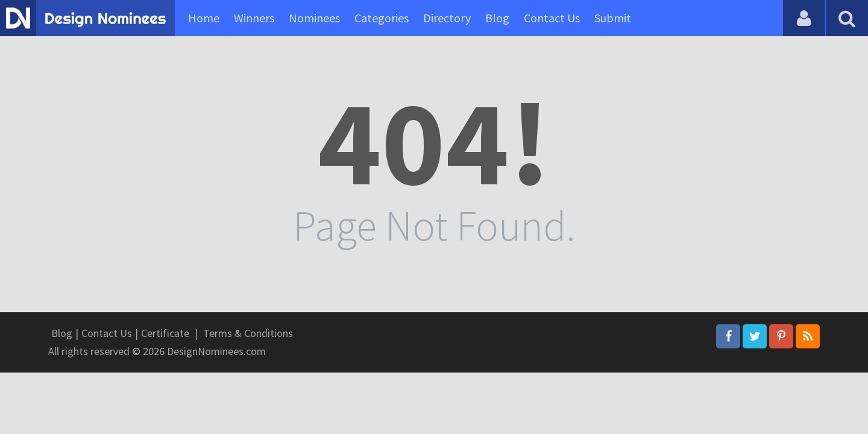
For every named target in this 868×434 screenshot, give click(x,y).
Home (204, 18)
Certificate (165, 333)
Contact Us (552, 18)
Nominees (314, 18)
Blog (497, 18)
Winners (254, 18)
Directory (447, 18)
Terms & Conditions (248, 333)
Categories (382, 18)
